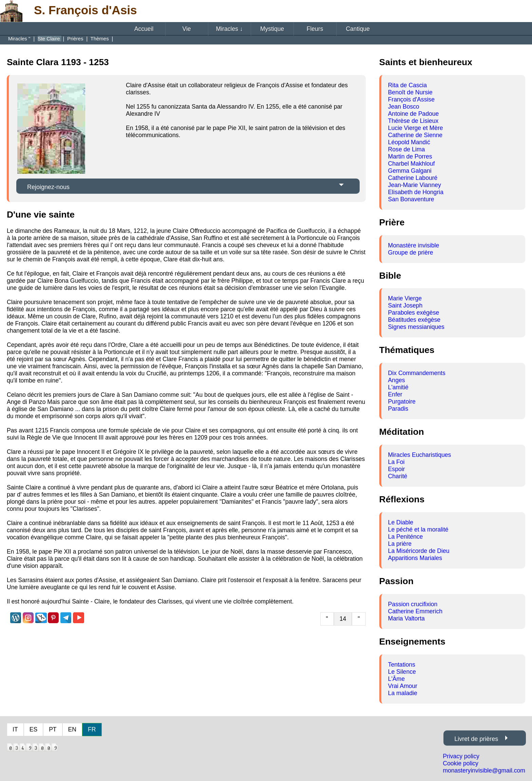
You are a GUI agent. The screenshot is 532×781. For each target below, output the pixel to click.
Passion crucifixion (413, 604)
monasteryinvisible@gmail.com (484, 770)
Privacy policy (461, 756)
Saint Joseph (405, 305)
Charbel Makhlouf (412, 164)
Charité (398, 476)
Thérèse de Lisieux (413, 121)
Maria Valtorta (406, 618)
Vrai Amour (403, 686)
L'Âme (396, 679)
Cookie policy (461, 763)
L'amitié (398, 387)
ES (33, 729)
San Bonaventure (411, 199)
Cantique (358, 29)
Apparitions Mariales (415, 558)
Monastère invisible (414, 245)
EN (72, 729)
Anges (397, 380)
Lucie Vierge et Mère (416, 128)
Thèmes (100, 39)
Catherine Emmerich (415, 611)
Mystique (272, 29)
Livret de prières (476, 739)
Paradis (398, 409)
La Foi (396, 462)
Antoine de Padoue (414, 114)
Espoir (397, 469)
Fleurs (315, 29)
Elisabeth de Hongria (416, 192)
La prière (400, 544)
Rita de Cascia (407, 85)
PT (53, 729)
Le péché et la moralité (418, 529)
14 (343, 619)
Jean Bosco (404, 107)
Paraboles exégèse (414, 313)
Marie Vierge (405, 298)
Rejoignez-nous (48, 187)
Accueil (144, 29)
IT (15, 729)
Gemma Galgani (410, 171)
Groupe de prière (411, 253)
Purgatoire (402, 402)
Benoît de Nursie (410, 92)
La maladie (403, 693)
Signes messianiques (416, 327)
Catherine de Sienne (415, 135)
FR (92, 729)
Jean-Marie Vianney (415, 185)
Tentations (402, 665)
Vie (187, 29)
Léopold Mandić (409, 142)
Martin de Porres (410, 156)
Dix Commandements (417, 373)
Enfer (395, 394)
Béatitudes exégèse (414, 320)
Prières (76, 39)
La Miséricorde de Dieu (419, 551)
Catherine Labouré (413, 178)
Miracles (230, 29)
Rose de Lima (407, 149)
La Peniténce (406, 537)
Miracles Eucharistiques (420, 455)
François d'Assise (411, 99)
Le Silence (402, 672)
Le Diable (401, 522)
